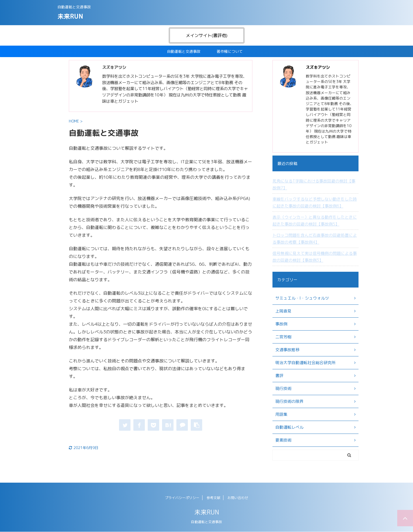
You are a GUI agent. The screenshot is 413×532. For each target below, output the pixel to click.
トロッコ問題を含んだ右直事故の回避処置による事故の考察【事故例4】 (315, 239)
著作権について (230, 51)
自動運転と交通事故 (184, 51)
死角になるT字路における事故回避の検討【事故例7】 (314, 184)
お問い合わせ (238, 498)
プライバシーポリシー (182, 498)
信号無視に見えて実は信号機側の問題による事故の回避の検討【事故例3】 (315, 257)
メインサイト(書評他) (207, 35)
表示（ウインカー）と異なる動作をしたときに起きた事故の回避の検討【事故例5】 (315, 221)
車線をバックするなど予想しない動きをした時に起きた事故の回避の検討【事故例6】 (315, 202)
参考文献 (213, 498)
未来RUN (70, 16)
